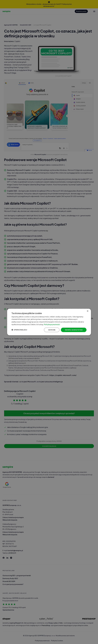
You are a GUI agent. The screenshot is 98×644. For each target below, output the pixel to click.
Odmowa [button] (49, 330)
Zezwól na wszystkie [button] (72, 330)
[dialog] (49, 322)
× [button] (88, 310)
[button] (21, 330)
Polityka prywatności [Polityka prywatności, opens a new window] (55, 324)
